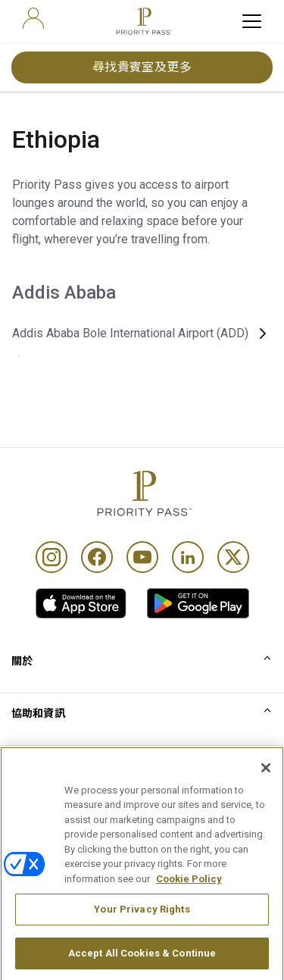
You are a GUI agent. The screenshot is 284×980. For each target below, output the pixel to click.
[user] (33, 18)
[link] (81, 603)
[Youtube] (142, 557)
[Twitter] (233, 557)
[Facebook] (97, 557)
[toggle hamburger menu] (252, 21)
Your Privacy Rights (142, 924)
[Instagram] (51, 557)
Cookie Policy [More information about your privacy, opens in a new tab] (189, 892)
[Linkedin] (188, 557)
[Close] (266, 781)
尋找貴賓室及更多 (142, 67)
